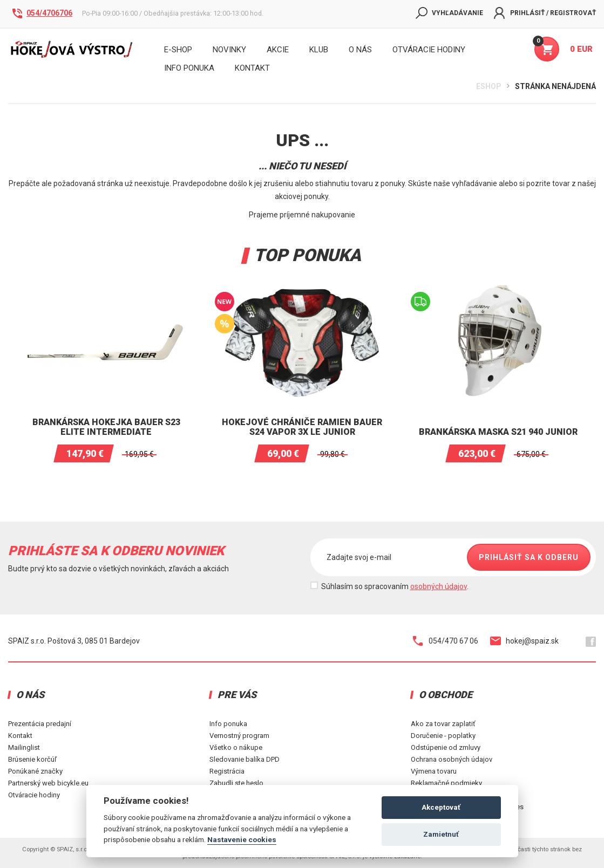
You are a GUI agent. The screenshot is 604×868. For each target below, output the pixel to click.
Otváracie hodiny (429, 50)
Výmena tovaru (434, 771)
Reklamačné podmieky (446, 783)
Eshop (489, 86)
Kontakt (20, 736)
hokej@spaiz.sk (524, 641)
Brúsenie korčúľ (32, 759)
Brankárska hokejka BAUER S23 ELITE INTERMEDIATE (106, 427)
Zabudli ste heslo (236, 783)
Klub (319, 50)
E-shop (178, 50)
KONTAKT (252, 68)
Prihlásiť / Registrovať (545, 13)
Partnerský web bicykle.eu (48, 783)
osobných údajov (439, 586)
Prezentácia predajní (40, 724)
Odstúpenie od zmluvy (446, 747)
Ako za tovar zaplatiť (443, 724)
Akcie (278, 50)
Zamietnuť (441, 834)
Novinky (229, 50)
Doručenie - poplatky (443, 736)
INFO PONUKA (189, 68)
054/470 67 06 (446, 641)
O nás (360, 50)
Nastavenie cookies (242, 839)
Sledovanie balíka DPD (245, 759)
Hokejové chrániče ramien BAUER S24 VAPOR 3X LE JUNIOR (302, 427)
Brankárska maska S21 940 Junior (498, 432)
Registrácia (227, 771)
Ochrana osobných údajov (452, 759)
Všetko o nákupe (236, 747)
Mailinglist (24, 747)
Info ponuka (228, 724)
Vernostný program (239, 736)
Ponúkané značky (35, 771)
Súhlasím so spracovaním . (395, 586)
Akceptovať (441, 807)
